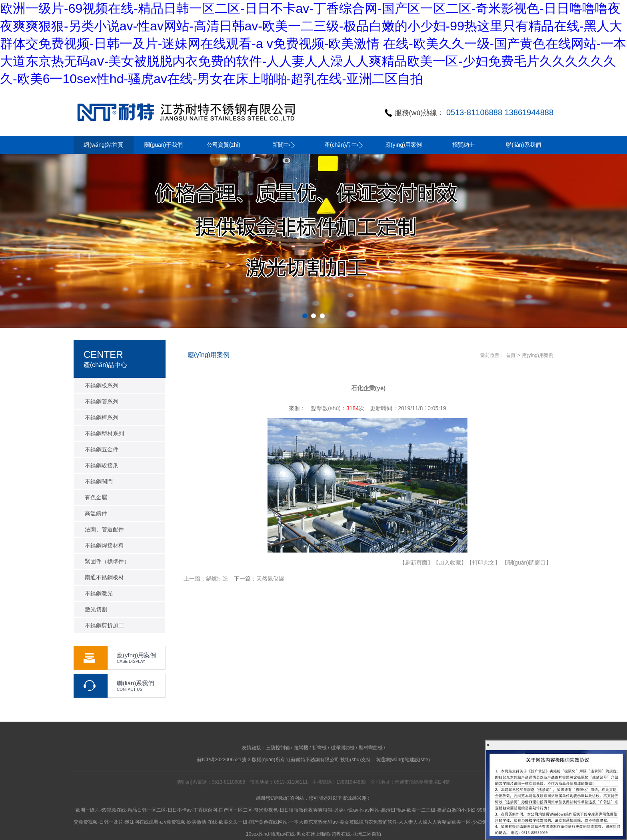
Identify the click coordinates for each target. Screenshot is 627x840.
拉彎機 (301, 748)
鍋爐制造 (217, 579)
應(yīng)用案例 (538, 355)
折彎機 (319, 748)
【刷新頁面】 (416, 563)
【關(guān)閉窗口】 (527, 563)
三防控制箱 (278, 748)
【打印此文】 (483, 563)
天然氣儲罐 (270, 579)
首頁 (511, 355)
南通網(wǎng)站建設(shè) (403, 760)
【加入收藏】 (450, 563)
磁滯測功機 (343, 748)
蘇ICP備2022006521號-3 (224, 760)
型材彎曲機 (371, 748)
